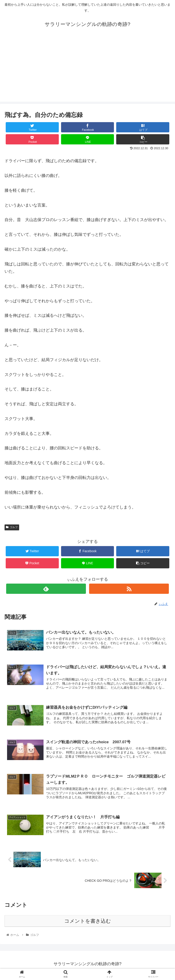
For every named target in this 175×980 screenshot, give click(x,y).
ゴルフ (12, 527)
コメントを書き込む (88, 922)
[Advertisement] (87, 70)
